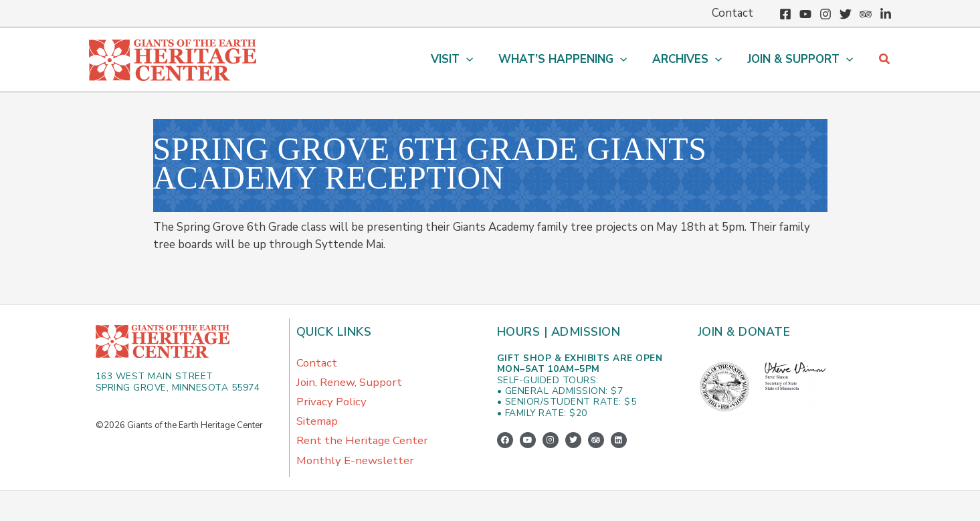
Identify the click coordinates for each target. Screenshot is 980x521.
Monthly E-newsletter (356, 463)
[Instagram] (825, 14)
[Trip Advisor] (866, 14)
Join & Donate (745, 332)
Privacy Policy (332, 403)
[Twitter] (846, 14)
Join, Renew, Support (350, 383)
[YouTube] (805, 14)
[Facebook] (785, 14)
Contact (317, 363)
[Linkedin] (886, 14)
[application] (476, 60)
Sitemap (317, 423)
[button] (461, 60)
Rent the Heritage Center (363, 443)
